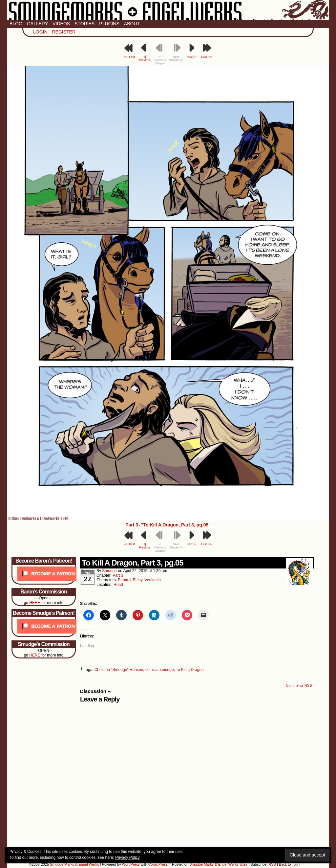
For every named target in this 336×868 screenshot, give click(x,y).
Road (118, 585)
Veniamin (153, 580)
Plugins (109, 24)
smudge (109, 571)
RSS (272, 864)
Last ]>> (207, 57)
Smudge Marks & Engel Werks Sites (218, 864)
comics (151, 670)
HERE (35, 603)
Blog (16, 24)
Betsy (138, 580)
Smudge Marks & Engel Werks (168, 10)
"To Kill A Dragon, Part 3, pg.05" (176, 525)
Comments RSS (299, 685)
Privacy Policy (127, 857)
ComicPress (158, 864)
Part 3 (132, 525)
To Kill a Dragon (190, 670)
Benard (124, 580)
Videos (61, 24)
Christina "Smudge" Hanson (119, 670)
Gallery (37, 24)
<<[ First (129, 57)
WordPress (131, 864)
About (132, 24)
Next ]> (191, 57)
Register (64, 32)
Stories (84, 24)
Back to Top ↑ (290, 864)
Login (40, 32)
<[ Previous (145, 58)
